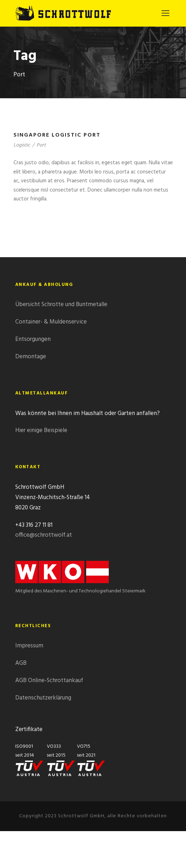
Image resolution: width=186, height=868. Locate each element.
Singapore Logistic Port (57, 135)
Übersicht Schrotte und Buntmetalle (61, 305)
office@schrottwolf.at (44, 535)
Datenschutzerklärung (43, 698)
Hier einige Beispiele (41, 430)
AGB (21, 663)
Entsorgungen (33, 339)
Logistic (22, 145)
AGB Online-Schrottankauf (49, 681)
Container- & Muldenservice (51, 322)
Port (41, 145)
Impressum (29, 646)
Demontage (31, 357)
